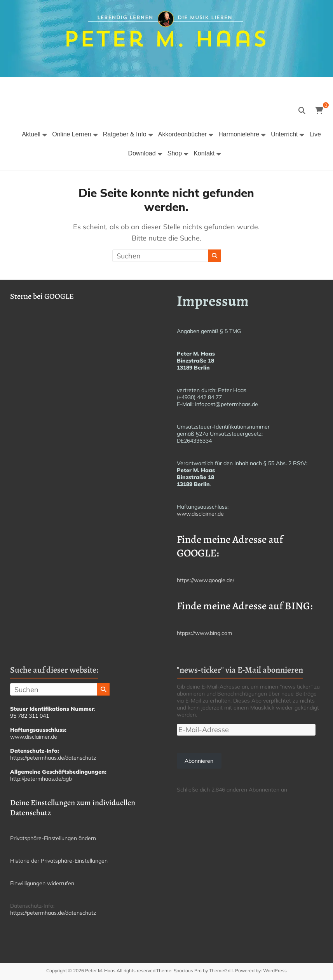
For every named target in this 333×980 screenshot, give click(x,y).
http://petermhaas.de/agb (41, 779)
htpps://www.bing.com (204, 633)
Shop (175, 153)
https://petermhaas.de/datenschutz (53, 758)
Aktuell (31, 134)
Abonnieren (199, 761)
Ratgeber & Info (125, 134)
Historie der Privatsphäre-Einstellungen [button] (59, 861)
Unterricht (284, 134)
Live (315, 134)
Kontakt (204, 153)
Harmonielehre (239, 134)
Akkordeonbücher (182, 134)
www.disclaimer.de (200, 514)
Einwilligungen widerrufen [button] (42, 883)
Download (142, 153)
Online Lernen (72, 134)
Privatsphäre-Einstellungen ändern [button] (53, 838)
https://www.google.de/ (206, 580)
